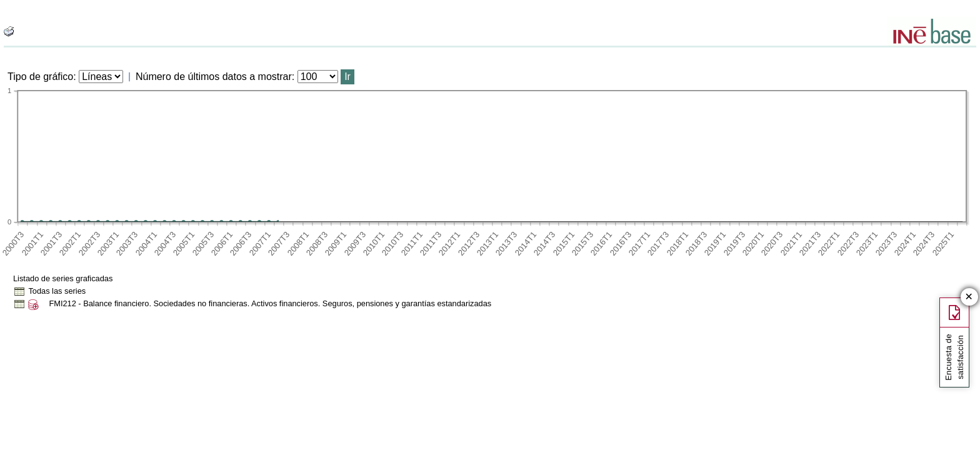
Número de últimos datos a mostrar (214, 77)
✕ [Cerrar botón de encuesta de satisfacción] (969, 297)
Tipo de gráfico (40, 77)
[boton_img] (9, 31)
